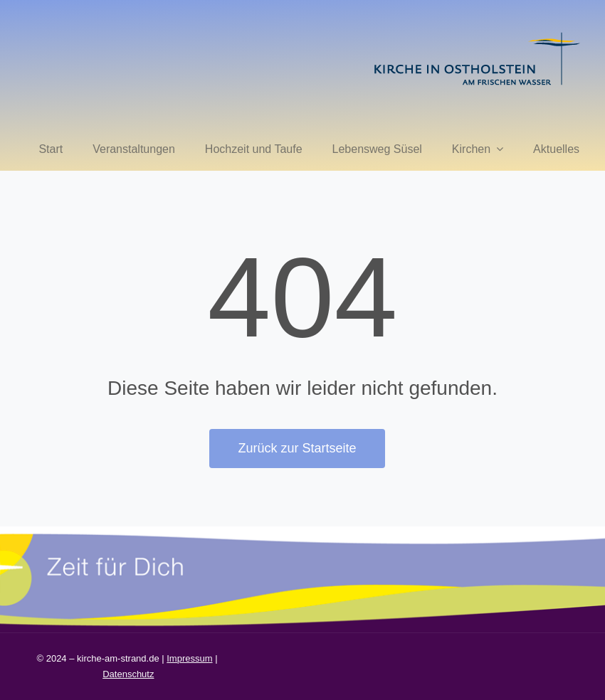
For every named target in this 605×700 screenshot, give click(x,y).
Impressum (189, 658)
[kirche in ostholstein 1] (477, 34)
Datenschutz (128, 674)
